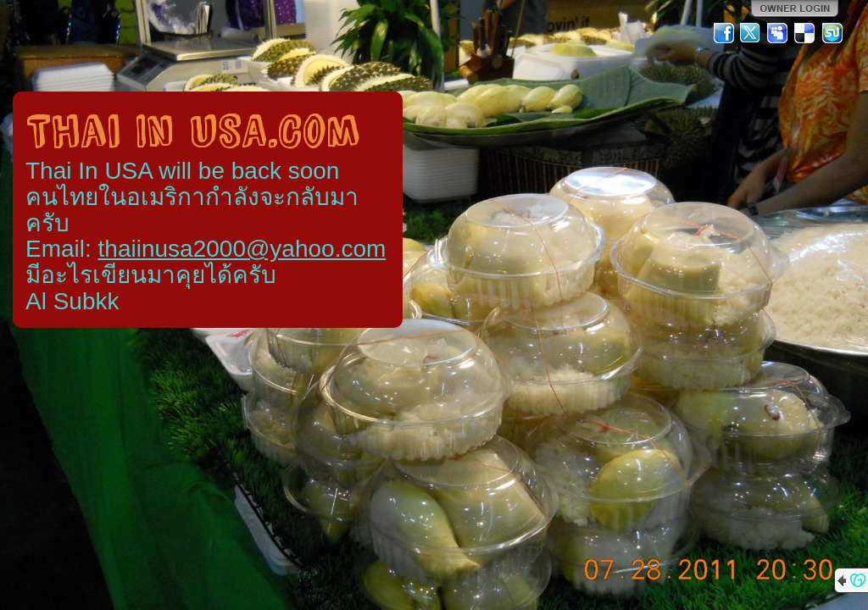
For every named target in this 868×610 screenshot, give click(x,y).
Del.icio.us (805, 33)
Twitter (751, 33)
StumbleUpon (832, 33)
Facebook (724, 33)
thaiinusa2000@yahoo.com (242, 249)
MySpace (778, 33)
